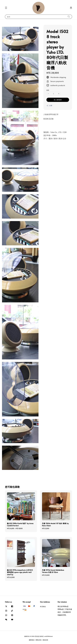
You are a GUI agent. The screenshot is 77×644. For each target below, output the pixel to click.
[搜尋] (69, 17)
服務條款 (32, 640)
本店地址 (43, 607)
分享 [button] (49, 106)
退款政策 (45, 640)
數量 (48, 90)
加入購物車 (58, 100)
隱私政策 (39, 640)
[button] (6, 8)
